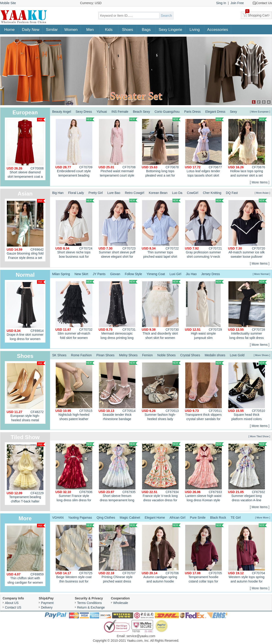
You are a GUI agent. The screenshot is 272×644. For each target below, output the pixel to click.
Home (9, 30)
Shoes (127, 30)
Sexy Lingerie (170, 30)
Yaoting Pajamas (80, 518)
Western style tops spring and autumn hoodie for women (248, 554)
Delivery (47, 607)
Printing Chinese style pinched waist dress (118, 553)
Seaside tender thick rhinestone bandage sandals (118, 392)
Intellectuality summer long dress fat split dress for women (248, 310)
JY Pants (99, 274)
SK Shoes (59, 355)
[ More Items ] (260, 182)
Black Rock (218, 518)
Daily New (31, 30)
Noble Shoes (166, 355)
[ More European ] (260, 112)
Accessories (218, 30)
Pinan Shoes (105, 355)
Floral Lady (76, 193)
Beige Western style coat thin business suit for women (75, 554)
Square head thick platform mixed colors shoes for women (248, 392)
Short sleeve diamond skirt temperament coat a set (26, 149)
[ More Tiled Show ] (259, 436)
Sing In (221, 3)
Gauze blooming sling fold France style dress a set (26, 229)
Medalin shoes (215, 355)
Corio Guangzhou (167, 112)
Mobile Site (8, 3)
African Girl (177, 518)
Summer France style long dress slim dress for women (75, 473)
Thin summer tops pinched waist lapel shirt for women (161, 229)
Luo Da (177, 193)
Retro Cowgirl (135, 193)
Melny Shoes (128, 355)
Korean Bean (158, 193)
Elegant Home (155, 518)
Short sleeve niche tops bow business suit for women (75, 229)
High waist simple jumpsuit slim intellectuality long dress (204, 310)
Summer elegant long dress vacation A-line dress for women (248, 473)
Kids (109, 30)
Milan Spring (61, 274)
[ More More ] (263, 518)
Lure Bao (114, 193)
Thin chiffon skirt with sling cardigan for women (26, 554)
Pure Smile (198, 518)
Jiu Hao (191, 274)
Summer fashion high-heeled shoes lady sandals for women (161, 392)
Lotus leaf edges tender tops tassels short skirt (204, 147)
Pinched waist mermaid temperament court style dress (118, 148)
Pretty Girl (96, 193)
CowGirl (193, 193)
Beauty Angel (62, 112)
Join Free (237, 3)
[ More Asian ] (262, 193)
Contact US (13, 607)
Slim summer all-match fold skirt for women (75, 310)
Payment (47, 603)
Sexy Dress (84, 112)
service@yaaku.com (141, 636)
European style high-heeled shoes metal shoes (26, 393)
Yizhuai (102, 112)
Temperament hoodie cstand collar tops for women (204, 554)
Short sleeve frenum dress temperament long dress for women (118, 473)
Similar (52, 30)
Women (71, 30)
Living (195, 30)
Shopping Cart (257, 14)
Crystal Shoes (190, 355)
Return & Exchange (91, 607)
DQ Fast (232, 193)
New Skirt (81, 274)
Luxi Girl (175, 274)
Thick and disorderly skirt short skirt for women (161, 310)
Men (90, 30)
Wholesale (121, 603)
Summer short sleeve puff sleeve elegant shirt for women (118, 229)
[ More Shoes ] (262, 355)
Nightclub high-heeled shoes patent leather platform (75, 392)
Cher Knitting (212, 193)
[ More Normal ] (261, 274)
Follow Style (133, 274)
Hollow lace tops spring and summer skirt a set (248, 147)
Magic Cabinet (130, 518)
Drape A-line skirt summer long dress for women (26, 310)
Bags (146, 30)
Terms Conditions (90, 603)
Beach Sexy (141, 112)
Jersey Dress (211, 274)
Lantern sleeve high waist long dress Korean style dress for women (204, 473)
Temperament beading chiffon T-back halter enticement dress (26, 474)
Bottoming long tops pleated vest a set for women (161, 148)
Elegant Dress (215, 112)
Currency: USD (91, 3)
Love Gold (237, 355)
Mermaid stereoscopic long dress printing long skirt (118, 310)
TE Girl (236, 518)
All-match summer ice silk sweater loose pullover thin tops (248, 229)
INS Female (120, 112)
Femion (147, 355)
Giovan (115, 274)
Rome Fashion (81, 355)
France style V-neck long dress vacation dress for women (161, 473)
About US (12, 603)
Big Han (58, 193)
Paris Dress (192, 112)
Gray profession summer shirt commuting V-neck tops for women (204, 229)
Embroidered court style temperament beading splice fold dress (75, 148)
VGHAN (58, 518)
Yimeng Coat (156, 274)
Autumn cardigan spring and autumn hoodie (161, 553)
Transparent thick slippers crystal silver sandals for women (204, 392)
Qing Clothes (106, 518)
